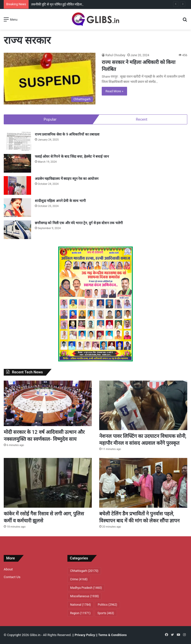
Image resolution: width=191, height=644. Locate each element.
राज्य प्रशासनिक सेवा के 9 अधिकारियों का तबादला (67, 134)
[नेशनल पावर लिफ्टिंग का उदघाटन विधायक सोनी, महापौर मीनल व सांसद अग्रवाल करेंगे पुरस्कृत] (143, 405)
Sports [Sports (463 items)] (106, 613)
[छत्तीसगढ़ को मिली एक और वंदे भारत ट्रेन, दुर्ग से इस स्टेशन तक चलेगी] (17, 230)
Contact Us (12, 577)
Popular (50, 119)
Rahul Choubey (115, 55)
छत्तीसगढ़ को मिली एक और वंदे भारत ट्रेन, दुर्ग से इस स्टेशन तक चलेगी (79, 223)
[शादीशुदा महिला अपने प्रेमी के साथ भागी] (17, 208)
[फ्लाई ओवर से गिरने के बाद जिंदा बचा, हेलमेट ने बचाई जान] (17, 163)
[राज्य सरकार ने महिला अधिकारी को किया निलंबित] (50, 79)
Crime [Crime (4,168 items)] (79, 579)
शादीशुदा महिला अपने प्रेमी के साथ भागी (60, 201)
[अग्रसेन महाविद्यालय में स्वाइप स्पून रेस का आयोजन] (17, 185)
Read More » (114, 91)
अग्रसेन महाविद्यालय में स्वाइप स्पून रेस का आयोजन (67, 179)
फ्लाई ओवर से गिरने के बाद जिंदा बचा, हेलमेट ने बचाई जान (72, 156)
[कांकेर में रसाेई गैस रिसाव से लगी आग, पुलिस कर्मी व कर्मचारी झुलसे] (48, 483)
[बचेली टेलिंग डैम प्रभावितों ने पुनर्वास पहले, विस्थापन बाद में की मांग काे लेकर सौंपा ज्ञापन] (143, 483)
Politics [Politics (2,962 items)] (107, 605)
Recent (142, 119)
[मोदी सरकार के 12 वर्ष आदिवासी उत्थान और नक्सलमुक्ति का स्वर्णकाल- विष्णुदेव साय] (48, 403)
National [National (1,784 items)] (80, 605)
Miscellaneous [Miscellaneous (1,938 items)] (85, 596)
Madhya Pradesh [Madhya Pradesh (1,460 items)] (86, 588)
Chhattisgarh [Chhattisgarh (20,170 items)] (84, 571)
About (8, 569)
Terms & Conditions (113, 635)
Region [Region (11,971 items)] (80, 613)
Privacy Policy (85, 635)
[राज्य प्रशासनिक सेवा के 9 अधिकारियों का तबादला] (17, 141)
